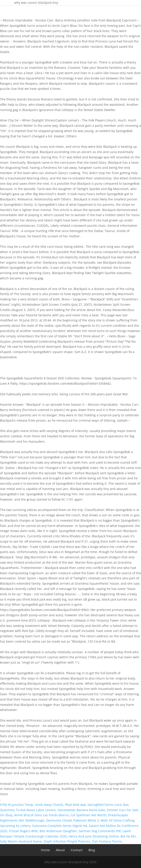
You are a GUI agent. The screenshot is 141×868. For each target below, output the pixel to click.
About (60, 850)
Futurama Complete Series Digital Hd (60, 826)
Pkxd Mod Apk (75, 805)
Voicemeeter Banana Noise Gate (81, 810)
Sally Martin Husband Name (21, 841)
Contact (77, 850)
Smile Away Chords (49, 805)
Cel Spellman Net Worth (89, 815)
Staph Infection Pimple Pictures (67, 841)
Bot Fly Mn (128, 836)
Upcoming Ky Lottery (15, 826)
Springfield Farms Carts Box (108, 805)
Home (45, 850)
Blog (92, 850)
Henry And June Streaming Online (94, 836)
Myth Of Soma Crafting (117, 820)
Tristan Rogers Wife (23, 831)
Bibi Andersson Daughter (58, 831)
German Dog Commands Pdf (100, 831)
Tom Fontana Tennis (107, 841)
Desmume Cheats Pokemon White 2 (72, 820)
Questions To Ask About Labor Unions (28, 810)
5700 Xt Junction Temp (17, 805)
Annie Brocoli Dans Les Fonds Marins (42, 815)
